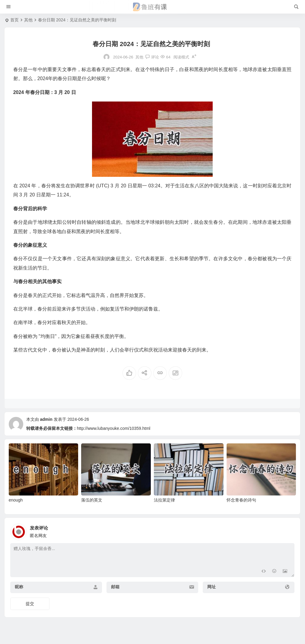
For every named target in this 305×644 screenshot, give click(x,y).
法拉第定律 (164, 500)
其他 (28, 20)
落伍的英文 (92, 500)
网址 (211, 587)
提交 (30, 604)
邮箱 (115, 587)
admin (46, 419)
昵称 (19, 587)
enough (16, 500)
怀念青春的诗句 (241, 500)
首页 (14, 20)
